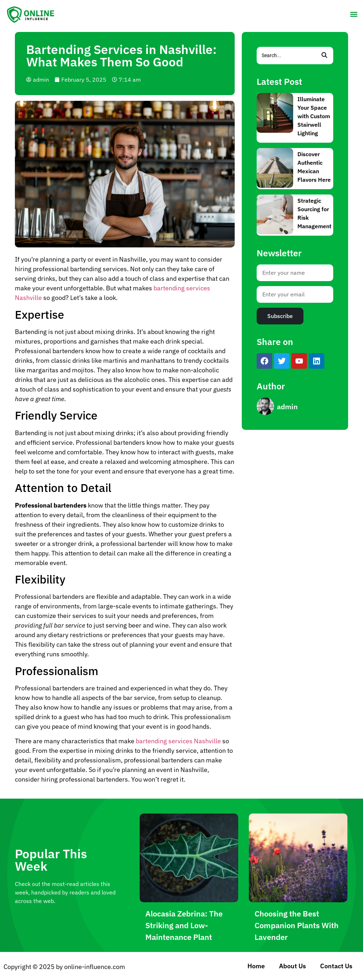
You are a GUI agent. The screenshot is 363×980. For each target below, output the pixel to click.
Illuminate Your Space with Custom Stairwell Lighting (314, 116)
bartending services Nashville (178, 741)
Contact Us (336, 966)
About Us (292, 966)
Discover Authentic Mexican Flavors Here (314, 167)
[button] (354, 14)
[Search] (286, 56)
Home (256, 966)
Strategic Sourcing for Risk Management (314, 213)
